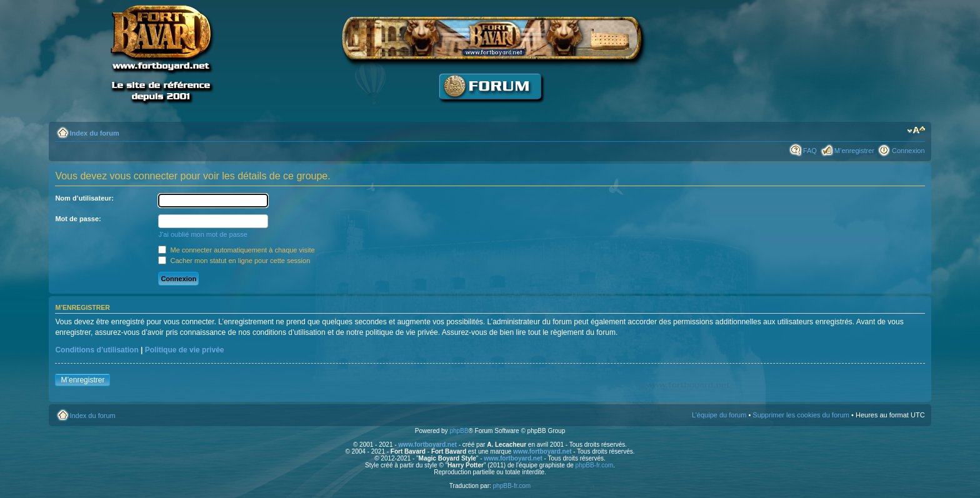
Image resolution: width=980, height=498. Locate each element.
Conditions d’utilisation (97, 350)
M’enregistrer (854, 151)
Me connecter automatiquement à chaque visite (236, 250)
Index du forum (94, 133)
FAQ (810, 151)
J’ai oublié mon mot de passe (202, 234)
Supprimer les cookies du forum (801, 415)
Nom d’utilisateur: (84, 198)
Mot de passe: (78, 219)
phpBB (459, 431)
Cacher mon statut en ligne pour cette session (234, 261)
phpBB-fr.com (595, 465)
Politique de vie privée (185, 350)
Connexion (908, 151)
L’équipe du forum (719, 415)
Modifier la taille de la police (916, 131)
